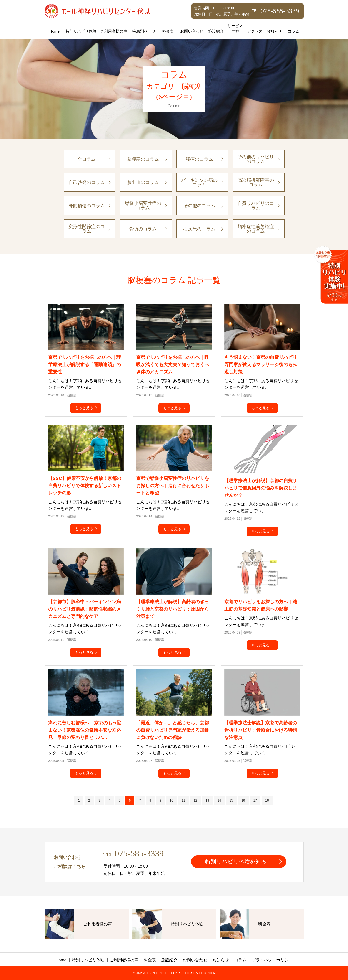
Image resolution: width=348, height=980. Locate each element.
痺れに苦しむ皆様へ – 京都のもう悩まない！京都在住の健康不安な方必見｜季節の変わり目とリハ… (85, 730)
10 (171, 800)
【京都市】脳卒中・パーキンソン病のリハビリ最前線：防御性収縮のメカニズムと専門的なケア (85, 609)
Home (54, 31)
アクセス (255, 31)
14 (219, 800)
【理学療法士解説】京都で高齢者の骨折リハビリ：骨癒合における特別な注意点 (261, 730)
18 (267, 800)
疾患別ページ (144, 31)
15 (231, 800)
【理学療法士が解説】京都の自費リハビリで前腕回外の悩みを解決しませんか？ (261, 488)
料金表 (168, 31)
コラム (294, 31)
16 (243, 800)
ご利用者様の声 (114, 31)
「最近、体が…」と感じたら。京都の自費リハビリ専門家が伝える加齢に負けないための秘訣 (173, 730)
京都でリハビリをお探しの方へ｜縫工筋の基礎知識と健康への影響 (261, 605)
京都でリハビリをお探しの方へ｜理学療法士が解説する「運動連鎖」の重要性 (85, 364)
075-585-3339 (139, 853)
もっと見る (84, 408)
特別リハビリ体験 (81, 31)
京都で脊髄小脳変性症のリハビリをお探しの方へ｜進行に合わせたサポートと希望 (173, 486)
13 (207, 800)
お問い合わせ (192, 31)
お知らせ (274, 31)
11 (183, 800)
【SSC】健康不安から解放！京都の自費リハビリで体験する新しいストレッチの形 (85, 486)
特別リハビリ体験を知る (236, 862)
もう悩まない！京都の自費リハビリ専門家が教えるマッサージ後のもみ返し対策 (261, 364)
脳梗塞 (71, 395)
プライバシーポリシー (272, 960)
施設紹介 (216, 31)
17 (255, 800)
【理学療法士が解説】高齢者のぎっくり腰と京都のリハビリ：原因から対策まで (173, 609)
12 (195, 800)
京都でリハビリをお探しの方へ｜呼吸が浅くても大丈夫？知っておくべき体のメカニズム (173, 364)
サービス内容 (235, 29)
